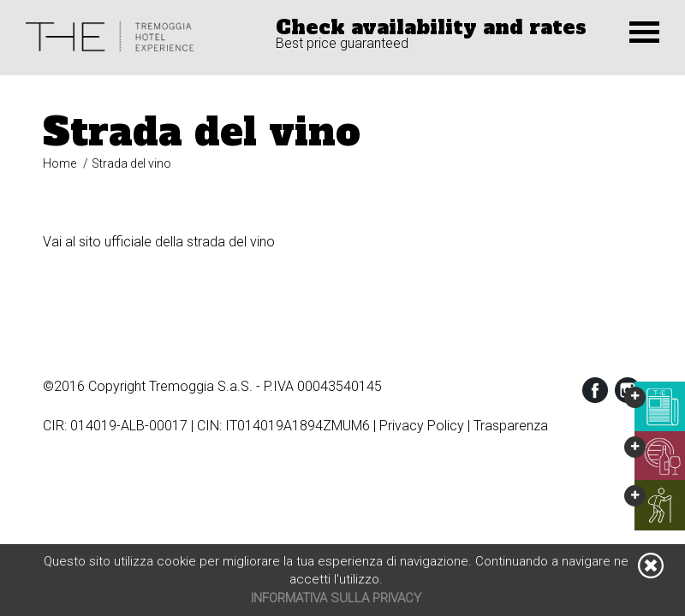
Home (60, 163)
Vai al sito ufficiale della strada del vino (159, 242)
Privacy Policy (422, 426)
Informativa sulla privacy (336, 598)
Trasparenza (511, 426)
